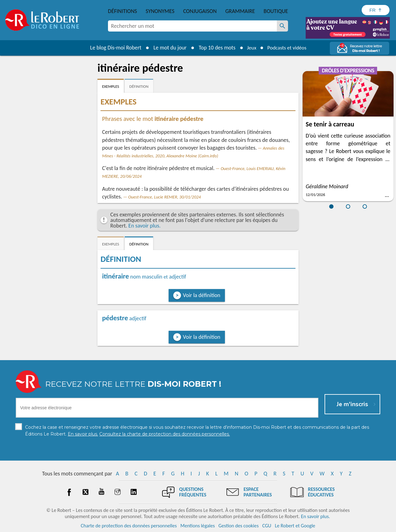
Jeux (250, 48)
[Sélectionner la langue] (376, 10)
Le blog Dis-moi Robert (113, 48)
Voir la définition (202, 295)
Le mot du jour (168, 48)
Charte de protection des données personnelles (129, 526)
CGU (267, 526)
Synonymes (160, 11)
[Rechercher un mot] (282, 26)
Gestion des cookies (239, 526)
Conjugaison (200, 11)
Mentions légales (198, 526)
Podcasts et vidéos (288, 48)
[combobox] (192, 26)
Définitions (123, 11)
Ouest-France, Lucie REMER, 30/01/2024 (164, 197)
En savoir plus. (144, 226)
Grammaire (240, 11)
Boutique (276, 11)
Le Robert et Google (295, 526)
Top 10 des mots (215, 48)
